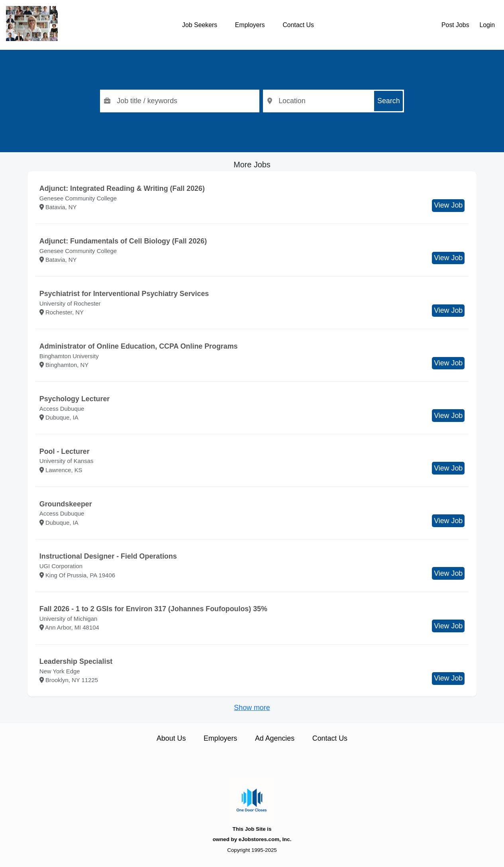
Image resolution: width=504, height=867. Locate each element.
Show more (252, 708)
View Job (448, 205)
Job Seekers (200, 25)
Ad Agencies (275, 738)
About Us (171, 738)
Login (487, 25)
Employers (250, 25)
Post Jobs (455, 25)
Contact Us (298, 25)
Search (389, 101)
